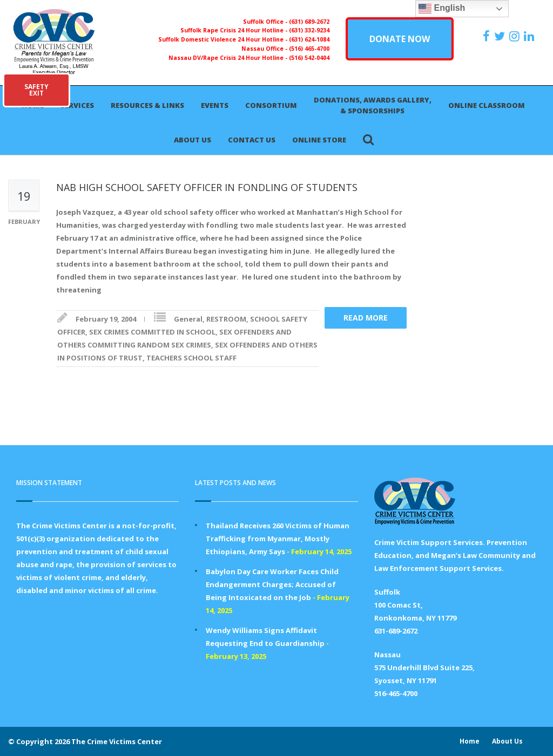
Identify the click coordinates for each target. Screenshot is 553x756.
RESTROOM (226, 319)
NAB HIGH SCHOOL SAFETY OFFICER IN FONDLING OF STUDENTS (207, 187)
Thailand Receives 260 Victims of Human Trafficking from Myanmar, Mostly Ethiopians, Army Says (278, 539)
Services (77, 105)
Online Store (319, 140)
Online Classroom (487, 105)
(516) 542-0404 (309, 58)
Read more (366, 318)
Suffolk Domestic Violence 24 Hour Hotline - (224, 39)
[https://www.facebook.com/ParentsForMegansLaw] (488, 36)
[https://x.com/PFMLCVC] (501, 36)
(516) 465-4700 (309, 49)
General (188, 319)
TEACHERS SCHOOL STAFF (191, 358)
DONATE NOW (400, 39)
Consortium (271, 105)
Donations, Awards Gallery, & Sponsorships (373, 105)
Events (215, 105)
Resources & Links (147, 105)
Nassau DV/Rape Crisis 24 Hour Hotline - (229, 58)
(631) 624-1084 (309, 39)
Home (470, 741)
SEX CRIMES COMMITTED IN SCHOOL (152, 332)
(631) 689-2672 (309, 22)
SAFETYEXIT (36, 90)
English (442, 9)
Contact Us (252, 140)
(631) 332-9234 (309, 30)
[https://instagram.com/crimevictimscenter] (516, 36)
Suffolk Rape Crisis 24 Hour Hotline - (235, 30)
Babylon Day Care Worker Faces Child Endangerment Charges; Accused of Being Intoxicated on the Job (272, 584)
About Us (193, 140)
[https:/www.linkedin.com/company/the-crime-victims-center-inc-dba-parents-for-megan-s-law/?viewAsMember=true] (530, 36)
